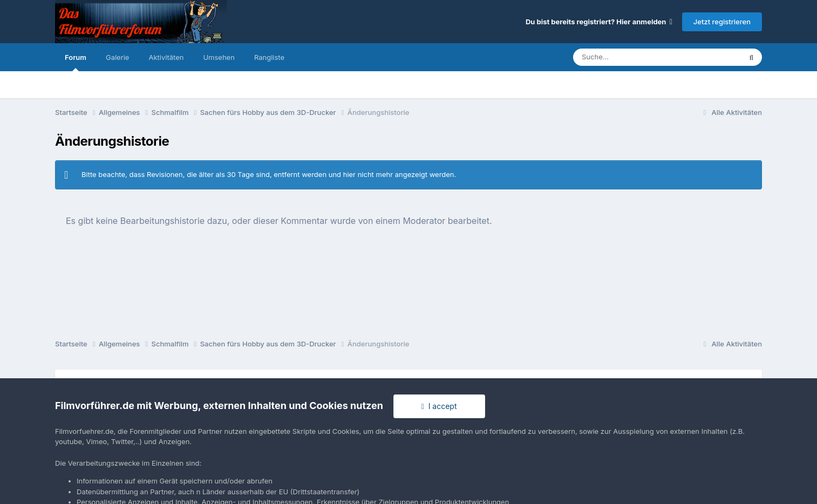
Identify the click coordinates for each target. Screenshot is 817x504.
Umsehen (219, 57)
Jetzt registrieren (722, 22)
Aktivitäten (166, 57)
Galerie (117, 57)
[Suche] (635, 57)
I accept (439, 406)
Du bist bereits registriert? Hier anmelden (599, 22)
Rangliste (269, 57)
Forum (76, 62)
